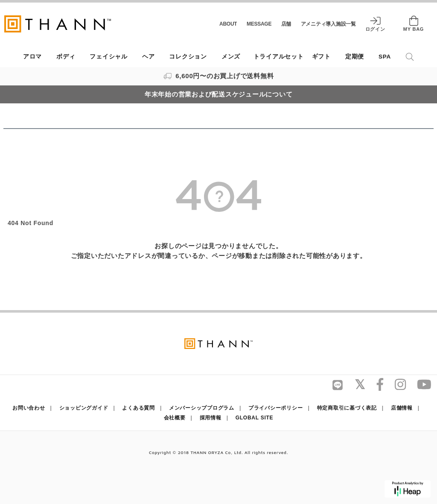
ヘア (149, 57)
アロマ (32, 57)
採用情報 (211, 418)
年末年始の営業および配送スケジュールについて (219, 94)
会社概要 (175, 418)
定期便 (355, 57)
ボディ (66, 57)
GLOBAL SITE (255, 418)
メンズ (231, 57)
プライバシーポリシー (276, 408)
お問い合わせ (29, 408)
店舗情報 (402, 408)
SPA (385, 57)
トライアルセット (279, 57)
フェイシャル (109, 57)
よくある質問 (138, 408)
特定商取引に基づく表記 (347, 408)
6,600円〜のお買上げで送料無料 (219, 76)
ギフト (321, 57)
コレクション (188, 57)
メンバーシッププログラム (202, 408)
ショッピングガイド (84, 408)
